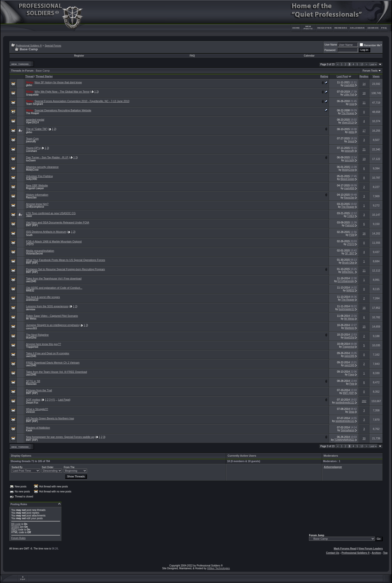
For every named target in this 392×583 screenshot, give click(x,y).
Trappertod (32, 347)
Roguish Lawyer (35, 188)
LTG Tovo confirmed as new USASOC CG (51, 213)
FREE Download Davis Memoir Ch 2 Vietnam (53, 363)
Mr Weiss (31, 319)
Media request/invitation (40, 251)
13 (362, 64)
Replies (364, 76)
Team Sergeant (34, 104)
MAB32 (30, 291)
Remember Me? (371, 45)
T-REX (351, 216)
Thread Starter (44, 76)
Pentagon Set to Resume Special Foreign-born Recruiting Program (65, 269)
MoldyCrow (32, 170)
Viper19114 (32, 122)
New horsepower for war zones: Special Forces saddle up (60, 437)
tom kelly (350, 160)
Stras (352, 412)
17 (364, 131)
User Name (331, 45)
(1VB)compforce (35, 207)
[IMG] (14, 530)
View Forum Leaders (370, 549)
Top (385, 553)
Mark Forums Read (345, 549)
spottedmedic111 (345, 402)
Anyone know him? (37, 204)
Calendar (309, 56)
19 (364, 159)
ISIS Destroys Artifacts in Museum (46, 232)
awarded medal (35, 120)
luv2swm (31, 161)
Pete (352, 384)
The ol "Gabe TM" (36, 129)
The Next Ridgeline (37, 335)
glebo (29, 85)
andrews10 (32, 300)
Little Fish (349, 94)
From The (69, 467)
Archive (376, 553)
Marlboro (350, 328)
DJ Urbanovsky (346, 281)
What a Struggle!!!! (37, 409)
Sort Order (48, 467)
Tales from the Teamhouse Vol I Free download (54, 278)
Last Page (64, 400)
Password (330, 50)
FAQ (192, 56)
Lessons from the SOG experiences (47, 306)
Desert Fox (32, 403)
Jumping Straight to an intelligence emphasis (52, 325)
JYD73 (30, 244)
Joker (29, 216)
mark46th (349, 85)
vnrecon (30, 412)
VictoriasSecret (34, 254)
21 (364, 149)
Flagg (351, 374)
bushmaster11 (347, 309)
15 (364, 327)
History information (37, 195)
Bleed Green (347, 179)
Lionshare (31, 151)
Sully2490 (31, 179)
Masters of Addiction (38, 428)
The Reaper (33, 113)
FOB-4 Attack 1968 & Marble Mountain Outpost (54, 241)
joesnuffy (31, 141)
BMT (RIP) (32, 225)
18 (364, 93)
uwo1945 (31, 281)
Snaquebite (32, 95)
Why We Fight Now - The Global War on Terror (62, 92)
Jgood (351, 141)
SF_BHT (350, 253)
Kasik (29, 430)
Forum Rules (18, 538)
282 (364, 401)
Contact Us (333, 553)
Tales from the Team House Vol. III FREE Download (56, 372)
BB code (16, 524)
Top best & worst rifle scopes (43, 297)
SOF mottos (33, 400)
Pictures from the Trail (39, 390)
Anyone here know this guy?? (43, 344)
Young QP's (33, 148)
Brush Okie (348, 263)
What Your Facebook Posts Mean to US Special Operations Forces (65, 260)
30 (364, 438)
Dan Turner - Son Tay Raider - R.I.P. (47, 157)
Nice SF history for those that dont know (58, 82)
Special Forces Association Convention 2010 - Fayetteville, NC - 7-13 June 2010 (82, 101)
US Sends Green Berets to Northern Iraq (50, 418)
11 (364, 103)
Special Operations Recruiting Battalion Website (63, 110)
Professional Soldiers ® (29, 46)
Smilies (15, 527)
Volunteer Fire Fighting (39, 176)
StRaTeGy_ (348, 272)
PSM (352, 235)
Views (376, 76)
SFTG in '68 (33, 381)
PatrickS (350, 225)
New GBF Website (37, 185)
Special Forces (53, 46)
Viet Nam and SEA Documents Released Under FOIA (58, 222)
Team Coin (32, 139)
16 (364, 233)
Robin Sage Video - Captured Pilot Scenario (52, 316)
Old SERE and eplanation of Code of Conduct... (54, 288)
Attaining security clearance (42, 167)
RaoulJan (31, 198)
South (29, 235)
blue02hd (31, 338)
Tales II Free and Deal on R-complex (48, 353)
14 (364, 84)
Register (79, 56)
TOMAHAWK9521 (345, 440)
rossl (352, 104)
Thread (29, 76)
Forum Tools (370, 71)
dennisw (31, 309)
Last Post (342, 76)
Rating (324, 76)
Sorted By (17, 467)
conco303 (31, 328)
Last (373, 64)
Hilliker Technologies (218, 568)
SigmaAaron (348, 430)
